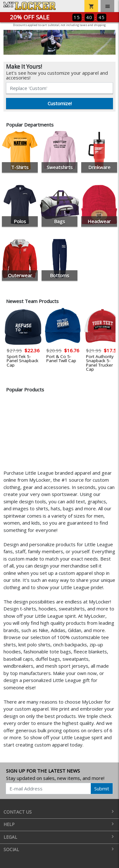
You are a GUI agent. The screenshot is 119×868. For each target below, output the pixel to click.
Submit (102, 789)
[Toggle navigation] (107, 6)
